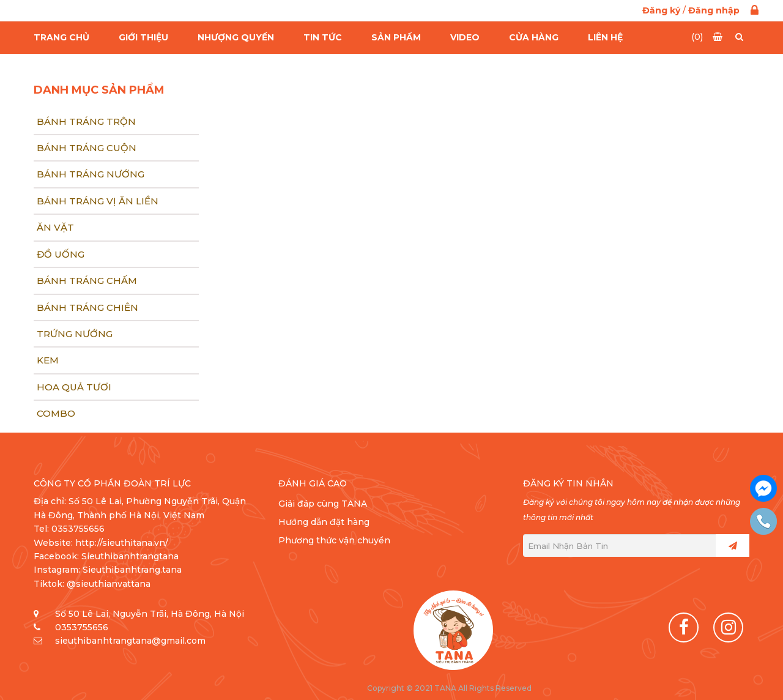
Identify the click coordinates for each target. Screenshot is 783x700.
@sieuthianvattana (110, 584)
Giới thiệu (143, 37)
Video (465, 37)
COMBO (56, 413)
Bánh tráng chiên (87, 307)
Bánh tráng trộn (86, 121)
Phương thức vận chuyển (334, 540)
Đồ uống (61, 254)
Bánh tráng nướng (91, 174)
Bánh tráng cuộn (87, 148)
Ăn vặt (55, 227)
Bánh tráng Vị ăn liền (98, 201)
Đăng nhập (714, 10)
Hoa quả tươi (74, 387)
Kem (48, 360)
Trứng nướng (75, 334)
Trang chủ (61, 37)
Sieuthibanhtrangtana (130, 556)
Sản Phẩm (396, 37)
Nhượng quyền (236, 37)
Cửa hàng (534, 37)
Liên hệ (605, 37)
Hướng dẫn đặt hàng (324, 522)
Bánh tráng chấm (87, 281)
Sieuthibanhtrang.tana (132, 570)
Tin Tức (323, 37)
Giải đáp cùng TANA (323, 504)
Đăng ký (661, 10)
